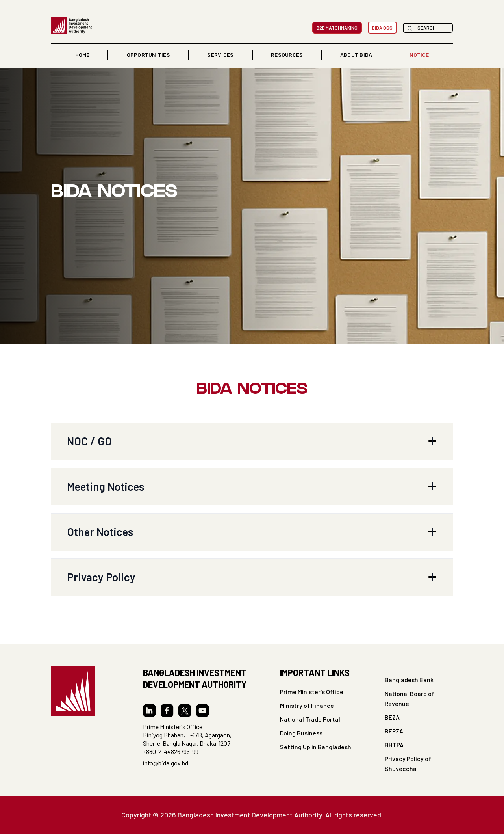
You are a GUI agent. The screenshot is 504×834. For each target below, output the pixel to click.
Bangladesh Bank (409, 680)
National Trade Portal (310, 719)
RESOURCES (287, 55)
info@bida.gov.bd (166, 763)
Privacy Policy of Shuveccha (408, 763)
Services (220, 55)
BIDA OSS (382, 28)
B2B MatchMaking (337, 28)
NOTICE (419, 55)
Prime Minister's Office (312, 692)
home (82, 55)
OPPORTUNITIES (148, 55)
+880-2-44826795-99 (171, 751)
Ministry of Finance (307, 705)
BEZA (392, 717)
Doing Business (301, 733)
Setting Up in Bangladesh (316, 747)
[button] (148, 55)
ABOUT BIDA (356, 55)
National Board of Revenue (409, 698)
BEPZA (394, 731)
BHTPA (394, 745)
